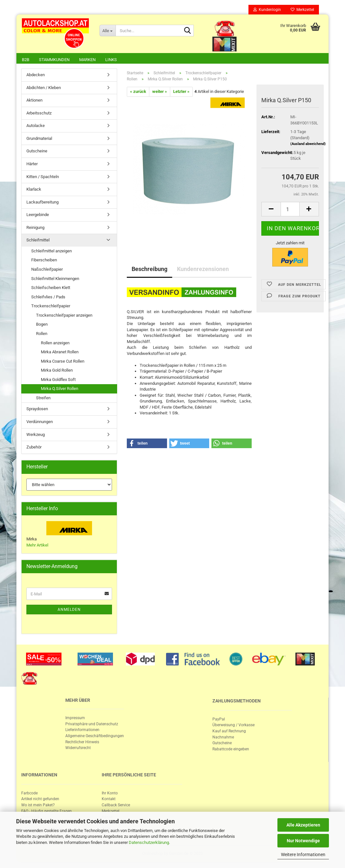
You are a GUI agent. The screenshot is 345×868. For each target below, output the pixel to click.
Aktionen (34, 101)
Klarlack (34, 190)
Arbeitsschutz (39, 114)
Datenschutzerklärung (149, 842)
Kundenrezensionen (203, 270)
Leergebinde (38, 215)
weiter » (160, 92)
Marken (87, 60)
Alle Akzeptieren (303, 825)
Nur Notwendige (303, 841)
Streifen (43, 398)
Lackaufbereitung (42, 203)
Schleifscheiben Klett (51, 288)
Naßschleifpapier (47, 270)
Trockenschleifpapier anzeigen (64, 316)
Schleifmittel (38, 241)
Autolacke (36, 126)
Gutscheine (37, 152)
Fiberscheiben (44, 261)
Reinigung (35, 228)
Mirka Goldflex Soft (58, 380)
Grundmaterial (39, 139)
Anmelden (69, 610)
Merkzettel (302, 10)
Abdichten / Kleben (44, 88)
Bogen (42, 325)
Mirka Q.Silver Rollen (60, 389)
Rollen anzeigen (55, 344)
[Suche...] (107, 31)
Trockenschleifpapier (51, 307)
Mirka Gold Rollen (57, 371)
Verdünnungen (40, 422)
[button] (147, 444)
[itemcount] (290, 210)
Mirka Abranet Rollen (60, 353)
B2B (26, 60)
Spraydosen (37, 409)
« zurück (138, 92)
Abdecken (36, 75)
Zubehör (34, 448)
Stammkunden (54, 60)
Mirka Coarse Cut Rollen (63, 362)
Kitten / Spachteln (43, 177)
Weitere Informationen (303, 854)
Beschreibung (149, 270)
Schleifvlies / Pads (48, 298)
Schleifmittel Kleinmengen (55, 279)
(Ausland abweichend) (308, 145)
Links (111, 60)
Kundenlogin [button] (267, 10)
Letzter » (181, 92)
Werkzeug (36, 435)
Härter (32, 164)
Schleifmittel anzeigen (51, 252)
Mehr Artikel (37, 546)
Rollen (42, 334)
